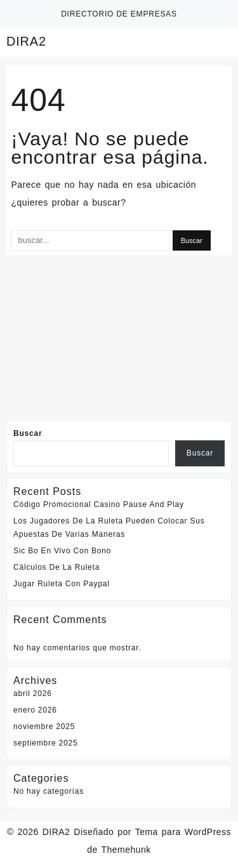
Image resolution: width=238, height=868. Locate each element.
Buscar (28, 433)
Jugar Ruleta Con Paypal (62, 584)
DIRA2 (26, 41)
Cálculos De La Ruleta (56, 567)
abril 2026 (33, 694)
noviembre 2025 (44, 727)
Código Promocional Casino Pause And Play (99, 504)
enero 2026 (35, 710)
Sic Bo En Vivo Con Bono (62, 551)
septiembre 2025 (45, 743)
